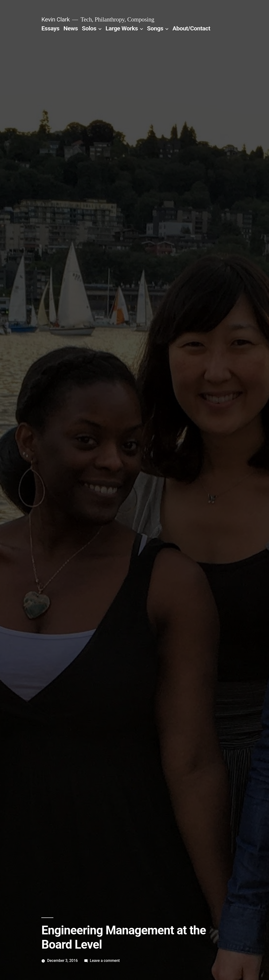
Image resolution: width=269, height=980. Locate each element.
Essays (50, 28)
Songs (155, 28)
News (71, 28)
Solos (89, 28)
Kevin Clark (55, 19)
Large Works (122, 28)
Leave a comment (105, 961)
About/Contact (191, 28)
